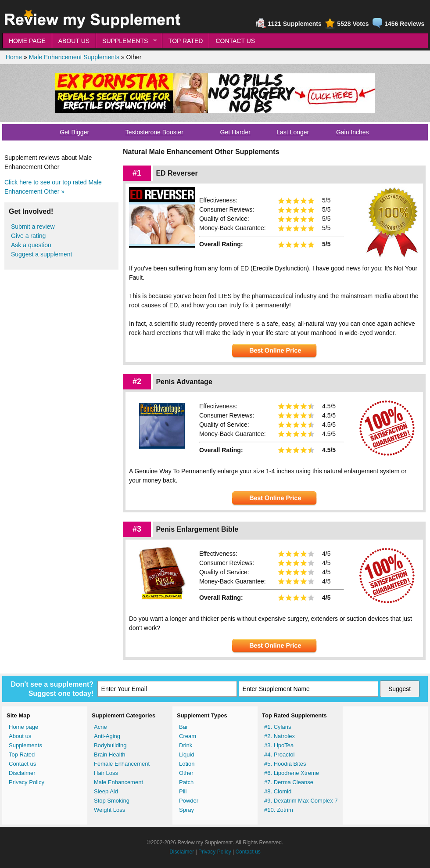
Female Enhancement (122, 764)
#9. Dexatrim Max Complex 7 (301, 801)
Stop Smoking (112, 801)
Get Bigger (74, 132)
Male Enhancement (118, 782)
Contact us (22, 764)
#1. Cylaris (278, 727)
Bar (183, 727)
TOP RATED (186, 41)
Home (14, 57)
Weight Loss (109, 810)
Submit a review (33, 227)
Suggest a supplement (41, 254)
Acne (100, 727)
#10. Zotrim (279, 810)
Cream (188, 736)
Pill (183, 791)
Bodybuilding (110, 745)
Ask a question (31, 245)
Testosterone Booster (154, 132)
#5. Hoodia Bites (285, 764)
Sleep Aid (106, 791)
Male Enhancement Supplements (74, 57)
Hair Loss (106, 773)
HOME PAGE (27, 41)
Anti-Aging (107, 736)
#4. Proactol (279, 755)
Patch (186, 782)
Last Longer (293, 132)
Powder (189, 801)
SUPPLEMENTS (126, 41)
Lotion (187, 764)
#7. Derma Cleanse (289, 782)
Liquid (187, 755)
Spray (186, 810)
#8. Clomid (278, 791)
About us (20, 736)
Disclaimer (22, 773)
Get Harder (235, 132)
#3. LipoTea (279, 745)
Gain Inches (353, 132)
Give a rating (28, 236)
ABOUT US (74, 41)
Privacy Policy (27, 782)
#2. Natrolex (279, 736)
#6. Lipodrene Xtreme (292, 773)
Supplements (25, 745)
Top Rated (22, 755)
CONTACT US (235, 41)
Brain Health (110, 755)
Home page (23, 727)
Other (186, 773)
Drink (186, 745)
